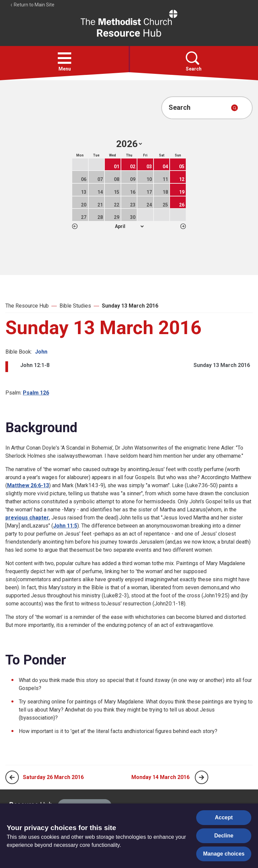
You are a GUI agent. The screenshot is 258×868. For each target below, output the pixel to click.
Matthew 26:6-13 (28, 485)
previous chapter (27, 518)
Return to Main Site (32, 5)
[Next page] (202, 777)
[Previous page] (12, 777)
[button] (64, 58)
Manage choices (224, 854)
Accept (224, 817)
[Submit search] (234, 108)
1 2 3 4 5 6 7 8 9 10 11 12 (129, 226)
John (41, 352)
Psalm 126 (36, 393)
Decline (224, 836)
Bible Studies (75, 306)
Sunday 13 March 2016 (130, 306)
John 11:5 (65, 526)
